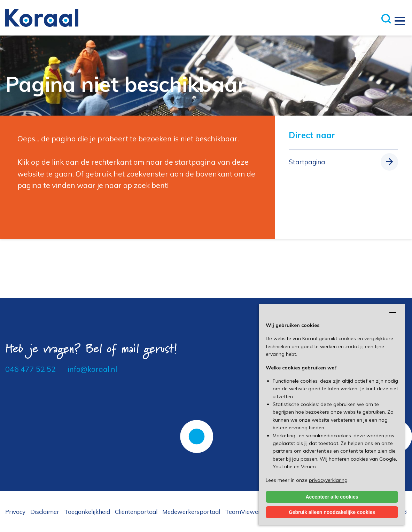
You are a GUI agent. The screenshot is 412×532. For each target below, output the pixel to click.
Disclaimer (45, 512)
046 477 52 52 (30, 369)
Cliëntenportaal (136, 512)
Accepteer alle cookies (332, 497)
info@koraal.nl (92, 369)
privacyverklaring (328, 480)
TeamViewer (243, 512)
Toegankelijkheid (87, 512)
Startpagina (307, 162)
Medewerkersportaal (191, 512)
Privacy (15, 512)
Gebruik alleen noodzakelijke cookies (332, 512)
